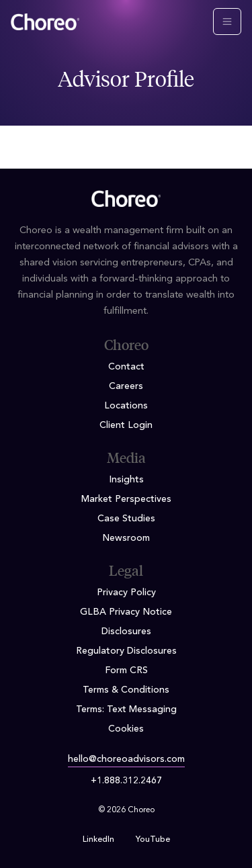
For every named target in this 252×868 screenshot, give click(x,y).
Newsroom (126, 538)
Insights (126, 480)
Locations (126, 406)
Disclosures (126, 632)
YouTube (153, 840)
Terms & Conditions (126, 690)
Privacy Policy (126, 593)
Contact (126, 367)
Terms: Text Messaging (126, 709)
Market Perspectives (126, 499)
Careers (126, 386)
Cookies (126, 729)
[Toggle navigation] (227, 21)
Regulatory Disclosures (126, 651)
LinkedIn (98, 840)
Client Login (126, 425)
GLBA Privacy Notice (126, 612)
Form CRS (126, 670)
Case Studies (126, 519)
